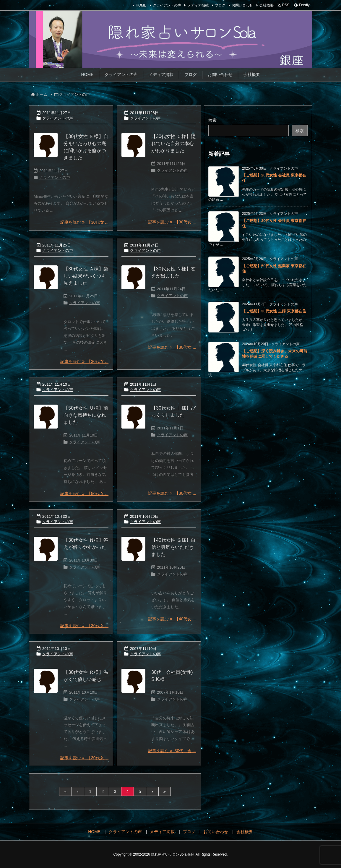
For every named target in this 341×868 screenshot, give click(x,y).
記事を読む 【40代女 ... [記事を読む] (172, 619)
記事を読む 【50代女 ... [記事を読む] (84, 494)
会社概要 (267, 5)
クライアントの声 (167, 5)
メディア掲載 (198, 5)
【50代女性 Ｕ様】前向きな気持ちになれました (86, 415)
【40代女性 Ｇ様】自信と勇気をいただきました (173, 547)
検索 (212, 120)
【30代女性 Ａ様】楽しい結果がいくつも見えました (86, 276)
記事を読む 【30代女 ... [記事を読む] (84, 222)
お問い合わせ (242, 5)
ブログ (220, 5)
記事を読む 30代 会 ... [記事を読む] (172, 751)
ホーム (42, 94)
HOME (141, 5)
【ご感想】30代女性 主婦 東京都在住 (274, 311)
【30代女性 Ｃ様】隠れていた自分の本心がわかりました (173, 143)
